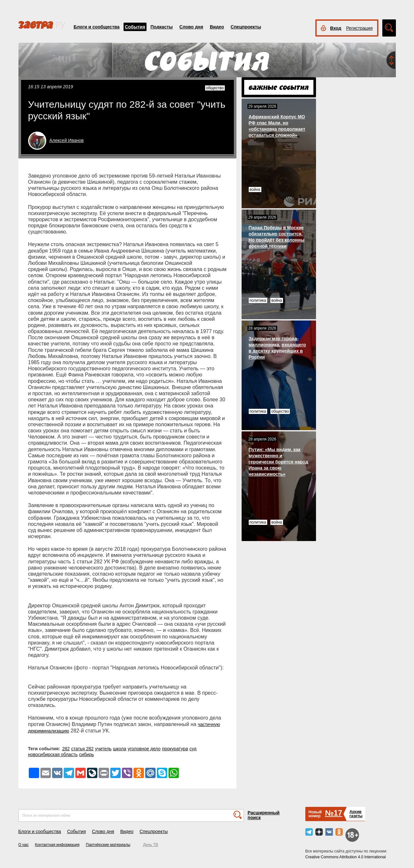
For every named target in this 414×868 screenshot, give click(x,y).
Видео (217, 27)
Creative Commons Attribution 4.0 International (346, 857)
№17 (334, 813)
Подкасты (162, 27)
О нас (24, 845)
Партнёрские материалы (108, 845)
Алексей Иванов (67, 140)
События (135, 27)
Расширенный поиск (264, 815)
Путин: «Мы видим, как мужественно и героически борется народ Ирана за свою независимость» (278, 462)
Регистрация (359, 28)
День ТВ (150, 845)
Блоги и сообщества (97, 27)
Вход (336, 28)
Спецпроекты (246, 27)
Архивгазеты (356, 814)
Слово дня (191, 27)
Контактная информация (57, 845)
